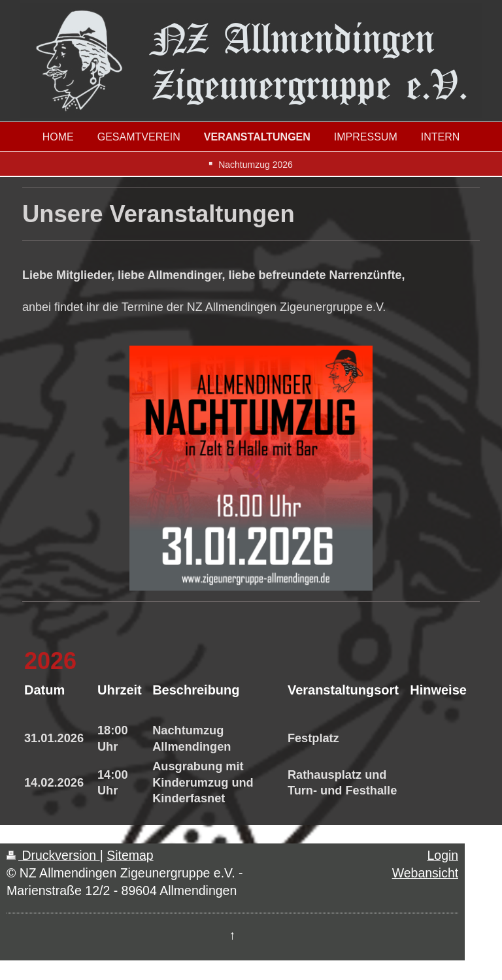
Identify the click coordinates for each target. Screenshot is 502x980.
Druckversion (53, 855)
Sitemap (130, 855)
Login (443, 855)
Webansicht (426, 873)
